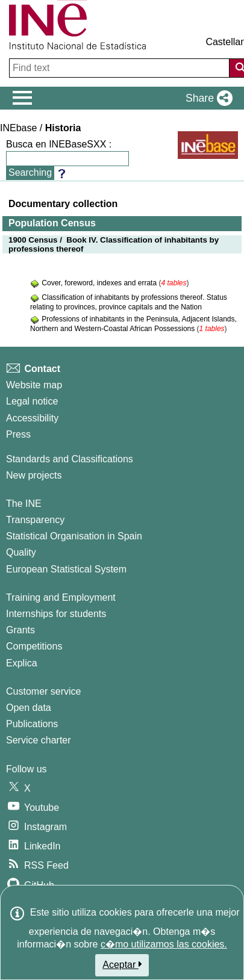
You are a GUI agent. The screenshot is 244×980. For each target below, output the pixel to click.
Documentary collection (63, 204)
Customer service (43, 691)
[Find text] (120, 68)
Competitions (34, 646)
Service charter (39, 740)
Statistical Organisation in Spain (74, 536)
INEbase (18, 128)
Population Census (52, 223)
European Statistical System (66, 569)
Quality (21, 552)
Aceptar (122, 964)
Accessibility (32, 418)
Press (18, 434)
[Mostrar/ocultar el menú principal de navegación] (23, 98)
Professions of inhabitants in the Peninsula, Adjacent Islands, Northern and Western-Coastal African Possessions (133, 324)
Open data (29, 708)
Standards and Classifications (70, 459)
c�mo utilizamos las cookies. (164, 944)
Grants (20, 630)
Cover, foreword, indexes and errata (100, 283)
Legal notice (32, 401)
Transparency (35, 520)
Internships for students (56, 614)
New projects (34, 475)
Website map (34, 385)
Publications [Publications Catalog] (32, 724)
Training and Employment (61, 597)
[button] (207, 98)
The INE (24, 504)
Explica (22, 663)
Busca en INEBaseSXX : (59, 144)
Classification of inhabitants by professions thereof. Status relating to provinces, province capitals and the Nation (129, 302)
